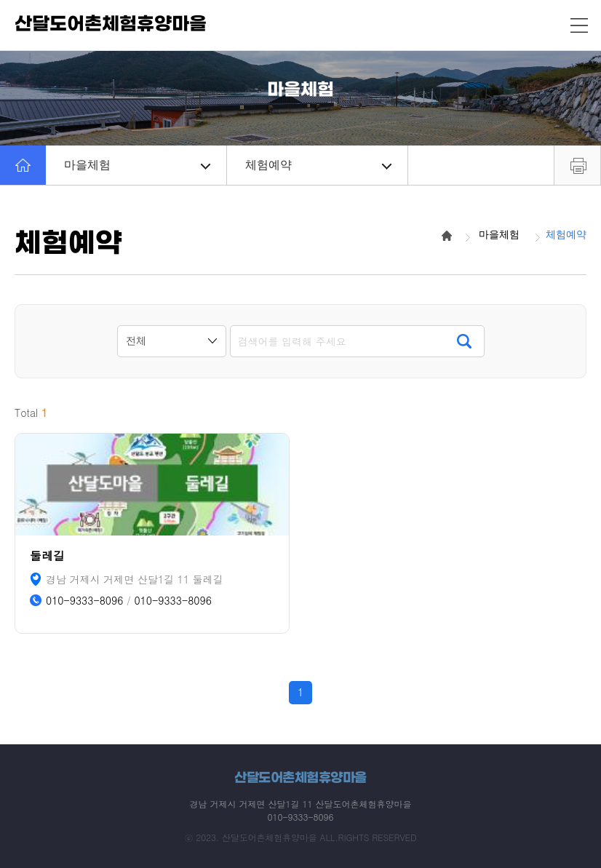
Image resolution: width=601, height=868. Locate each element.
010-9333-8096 (84, 601)
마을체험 (137, 165)
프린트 (577, 165)
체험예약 (318, 165)
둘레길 (47, 556)
